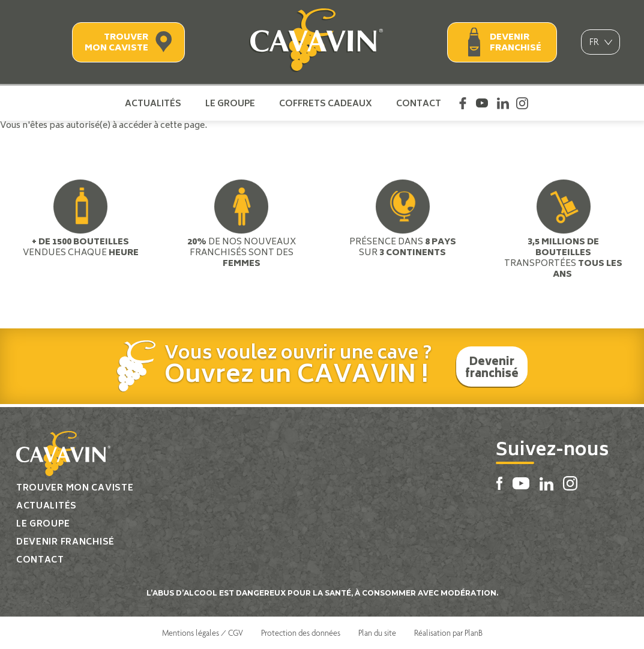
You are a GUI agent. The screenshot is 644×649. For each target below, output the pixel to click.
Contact (419, 103)
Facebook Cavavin (463, 103)
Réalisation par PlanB (448, 633)
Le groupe (230, 103)
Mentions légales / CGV (203, 633)
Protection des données (301, 633)
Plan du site (377, 633)
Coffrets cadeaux (326, 103)
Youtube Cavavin (482, 103)
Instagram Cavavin (522, 103)
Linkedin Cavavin (503, 103)
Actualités (153, 103)
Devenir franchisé (516, 43)
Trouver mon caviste (116, 43)
